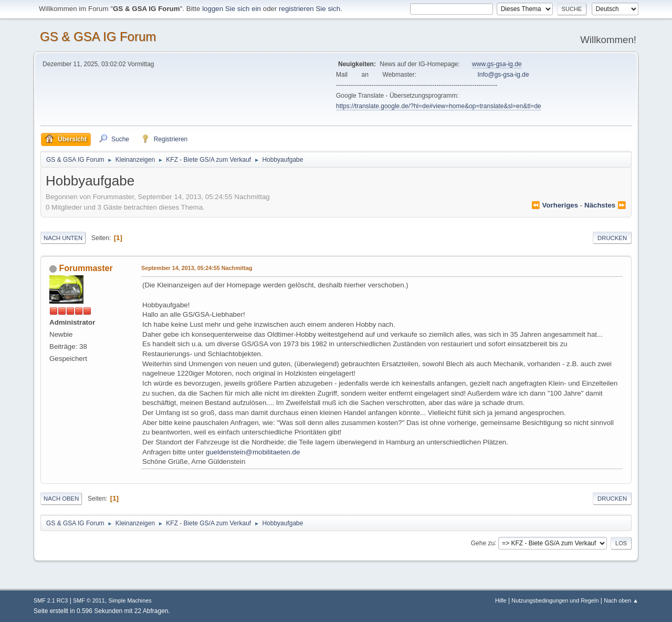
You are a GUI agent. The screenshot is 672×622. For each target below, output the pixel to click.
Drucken (612, 238)
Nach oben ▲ (621, 600)
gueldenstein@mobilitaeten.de (253, 452)
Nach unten (63, 238)
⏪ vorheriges (555, 205)
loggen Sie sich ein (232, 9)
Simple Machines (130, 600)
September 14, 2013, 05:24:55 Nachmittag (197, 268)
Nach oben (61, 499)
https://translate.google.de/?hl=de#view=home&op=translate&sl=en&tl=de (439, 106)
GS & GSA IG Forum (98, 37)
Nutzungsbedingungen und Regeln (555, 600)
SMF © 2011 (89, 600)
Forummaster (86, 268)
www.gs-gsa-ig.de (497, 64)
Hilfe (501, 600)
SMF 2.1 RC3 (51, 600)
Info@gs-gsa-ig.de (503, 75)
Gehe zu (483, 543)
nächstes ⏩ (605, 205)
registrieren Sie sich (309, 9)
